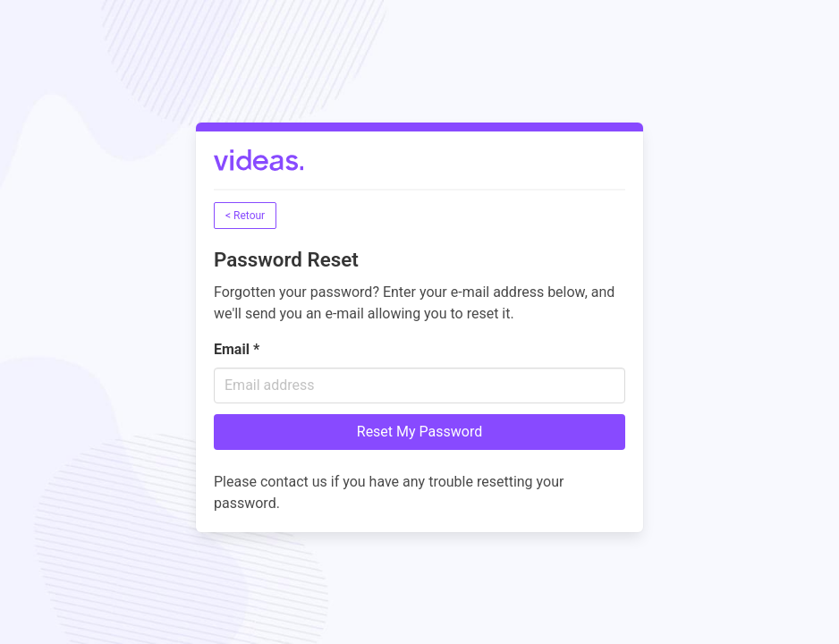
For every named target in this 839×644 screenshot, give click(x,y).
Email (237, 349)
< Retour (245, 216)
